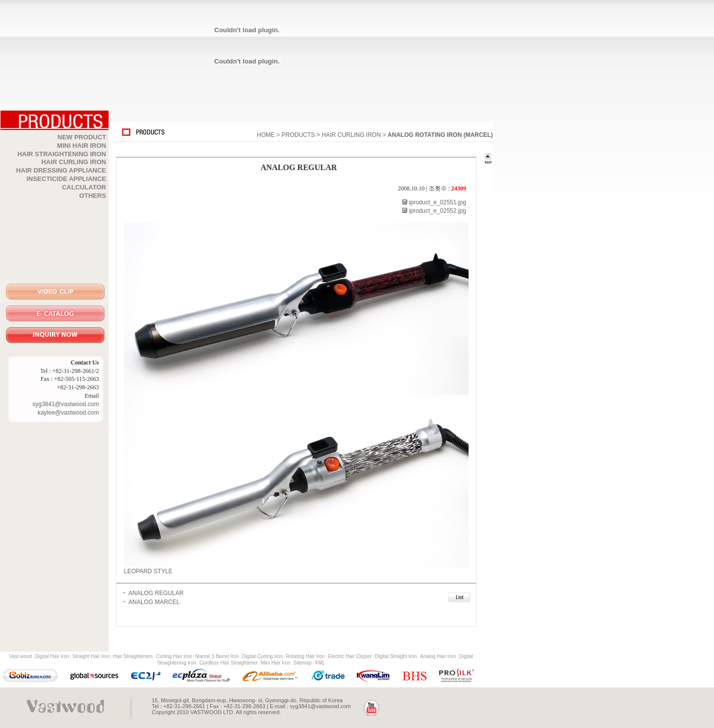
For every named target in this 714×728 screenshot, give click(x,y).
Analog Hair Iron (438, 656)
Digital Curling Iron (262, 656)
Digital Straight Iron (396, 656)
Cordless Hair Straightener (229, 663)
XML (320, 663)
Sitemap (303, 663)
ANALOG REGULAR (156, 593)
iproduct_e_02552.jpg (437, 211)
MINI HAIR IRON (82, 146)
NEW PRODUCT (82, 137)
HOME (266, 135)
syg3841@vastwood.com (65, 404)
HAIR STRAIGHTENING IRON (62, 154)
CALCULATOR (84, 187)
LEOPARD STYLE (148, 571)
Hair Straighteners (133, 656)
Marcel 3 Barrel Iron (217, 656)
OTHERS (93, 196)
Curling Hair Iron (174, 656)
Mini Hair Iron (275, 663)
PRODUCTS (298, 135)
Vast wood (20, 656)
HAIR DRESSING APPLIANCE (61, 170)
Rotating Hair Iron (305, 656)
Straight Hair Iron (91, 656)
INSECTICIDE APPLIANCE (66, 179)
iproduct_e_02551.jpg (437, 202)
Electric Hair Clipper (350, 656)
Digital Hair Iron (52, 656)
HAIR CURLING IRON (74, 162)
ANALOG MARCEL (154, 602)
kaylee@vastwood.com (68, 413)
